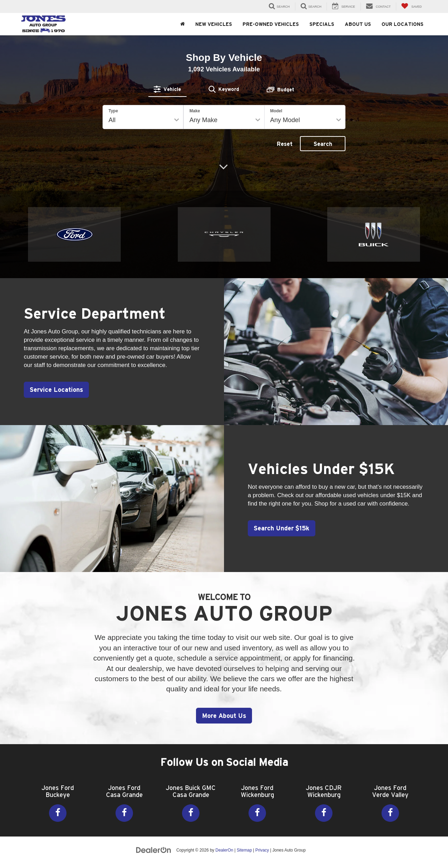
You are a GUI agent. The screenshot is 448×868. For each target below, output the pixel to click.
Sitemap (244, 850)
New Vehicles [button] (214, 24)
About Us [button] (358, 24)
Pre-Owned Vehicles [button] (271, 24)
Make (195, 111)
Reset (285, 144)
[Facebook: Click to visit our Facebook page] (58, 813)
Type (113, 111)
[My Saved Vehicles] (411, 6)
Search (323, 144)
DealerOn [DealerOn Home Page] (225, 850)
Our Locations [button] (402, 24)
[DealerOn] (154, 850)
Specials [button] (322, 24)
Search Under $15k (282, 528)
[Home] (183, 24)
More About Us (224, 716)
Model (276, 111)
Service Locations (57, 390)
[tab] (168, 89)
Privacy (262, 850)
